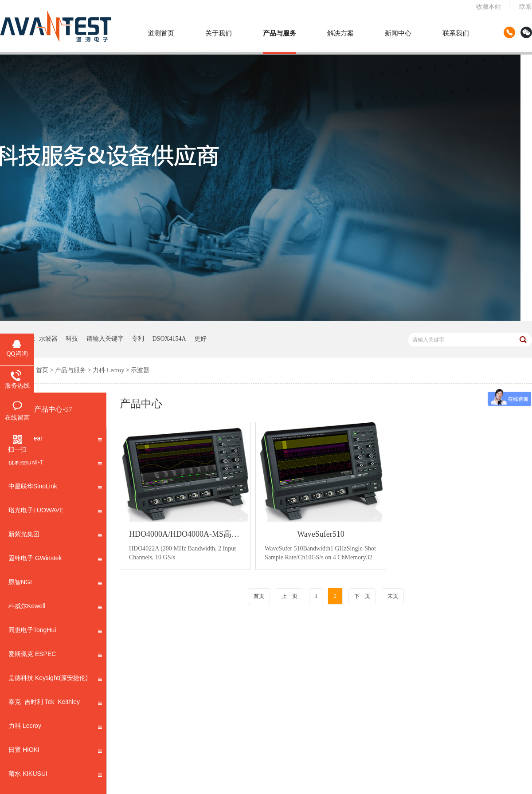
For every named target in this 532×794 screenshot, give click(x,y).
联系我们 (456, 33)
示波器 (48, 339)
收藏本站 (489, 7)
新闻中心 (398, 33)
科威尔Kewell (55, 608)
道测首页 (161, 33)
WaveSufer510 (321, 534)
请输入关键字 (105, 339)
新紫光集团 (55, 536)
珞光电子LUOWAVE (55, 512)
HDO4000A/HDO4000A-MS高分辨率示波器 (185, 534)
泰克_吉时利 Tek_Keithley (55, 704)
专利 (138, 339)
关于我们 (219, 33)
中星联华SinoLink (55, 488)
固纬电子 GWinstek (55, 560)
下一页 (362, 596)
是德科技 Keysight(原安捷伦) (55, 680)
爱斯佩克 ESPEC (55, 656)
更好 (200, 339)
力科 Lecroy (108, 370)
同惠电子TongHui (55, 632)
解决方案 (340, 33)
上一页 (289, 596)
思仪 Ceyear (55, 440)
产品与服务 (280, 33)
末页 (393, 596)
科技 (72, 339)
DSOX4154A (169, 339)
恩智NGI (55, 584)
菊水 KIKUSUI (55, 775)
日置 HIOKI (55, 751)
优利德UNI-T (55, 464)
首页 (42, 370)
